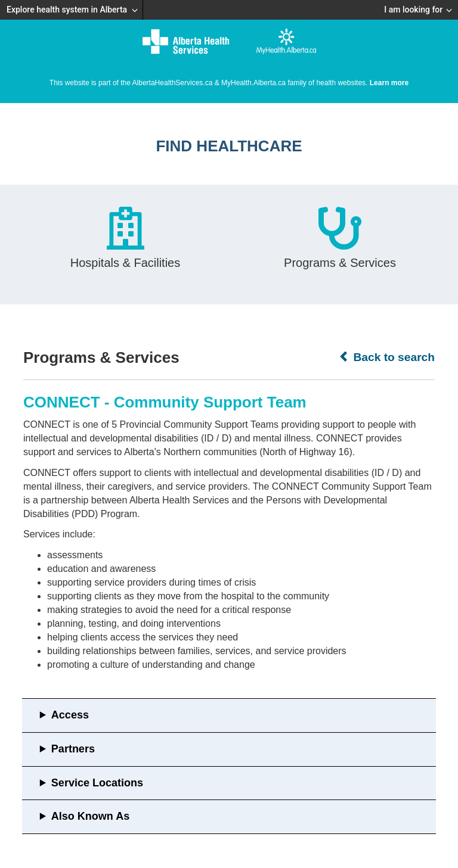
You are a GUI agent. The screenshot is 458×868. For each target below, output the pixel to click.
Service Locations (97, 783)
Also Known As (90, 816)
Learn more (389, 83)
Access (70, 715)
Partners (73, 749)
